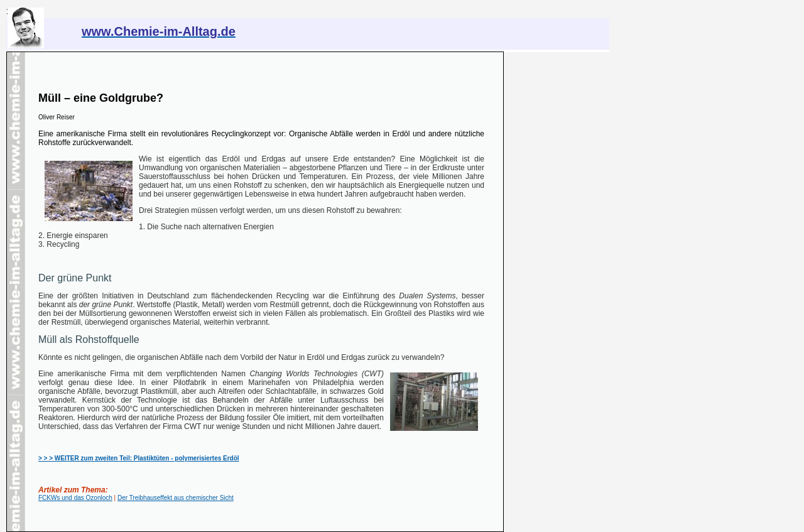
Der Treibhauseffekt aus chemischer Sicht (176, 498)
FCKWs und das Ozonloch (75, 498)
